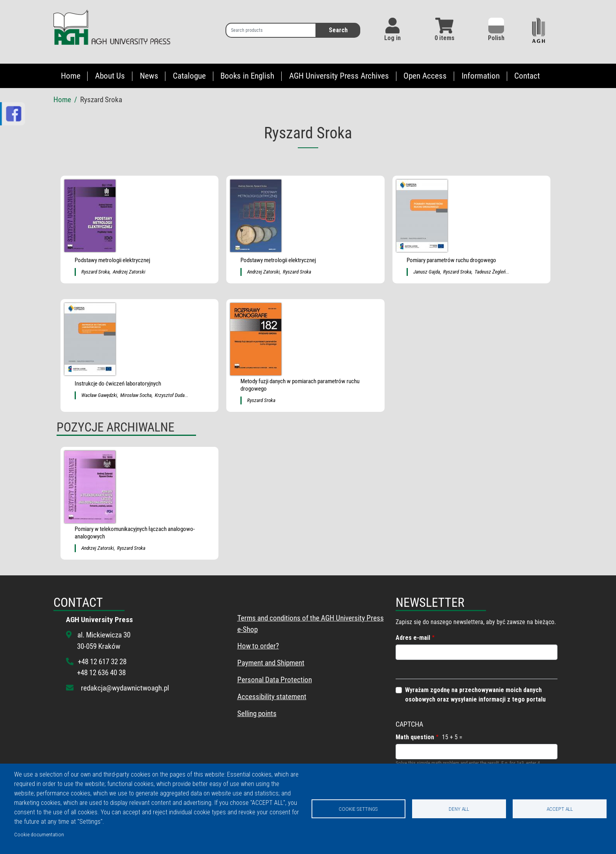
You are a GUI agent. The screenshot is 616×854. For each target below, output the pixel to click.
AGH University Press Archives (339, 76)
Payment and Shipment (271, 663)
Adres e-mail (413, 638)
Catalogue (189, 76)
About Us (110, 76)
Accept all (560, 809)
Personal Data (258, 680)
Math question (415, 737)
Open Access (425, 76)
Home (71, 76)
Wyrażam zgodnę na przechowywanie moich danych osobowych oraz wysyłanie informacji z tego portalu (475, 695)
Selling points (257, 714)
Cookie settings (358, 809)
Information (481, 76)
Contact (527, 76)
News (149, 76)
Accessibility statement (272, 697)
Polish (496, 30)
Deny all (459, 809)
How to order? (258, 646)
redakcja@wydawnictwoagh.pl (125, 688)
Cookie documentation (39, 834)
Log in (392, 38)
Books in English (247, 76)
